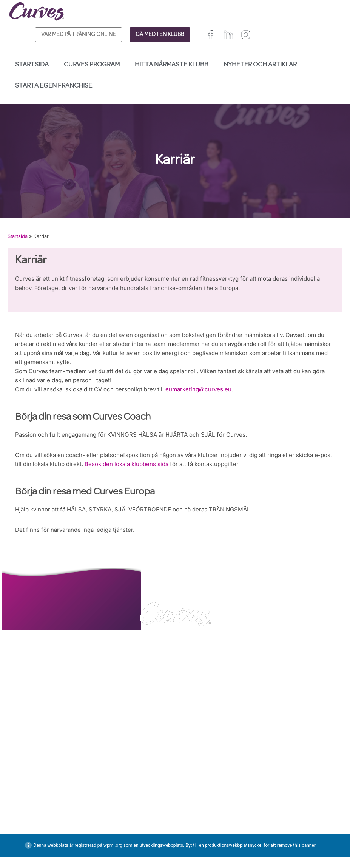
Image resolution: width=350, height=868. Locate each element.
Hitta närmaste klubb (172, 65)
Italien (208, 835)
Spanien (185, 835)
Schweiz (231, 835)
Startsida (32, 65)
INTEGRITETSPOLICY (122, 805)
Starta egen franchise (54, 86)
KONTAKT (22, 805)
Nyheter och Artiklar (260, 65)
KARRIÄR (20, 814)
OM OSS (19, 824)
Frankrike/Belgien (196, 827)
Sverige (184, 844)
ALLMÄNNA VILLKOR (121, 814)
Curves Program (92, 65)
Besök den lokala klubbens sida (156, 471)
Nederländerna (193, 852)
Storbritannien (192, 818)
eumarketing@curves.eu (211, 395)
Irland (221, 818)
